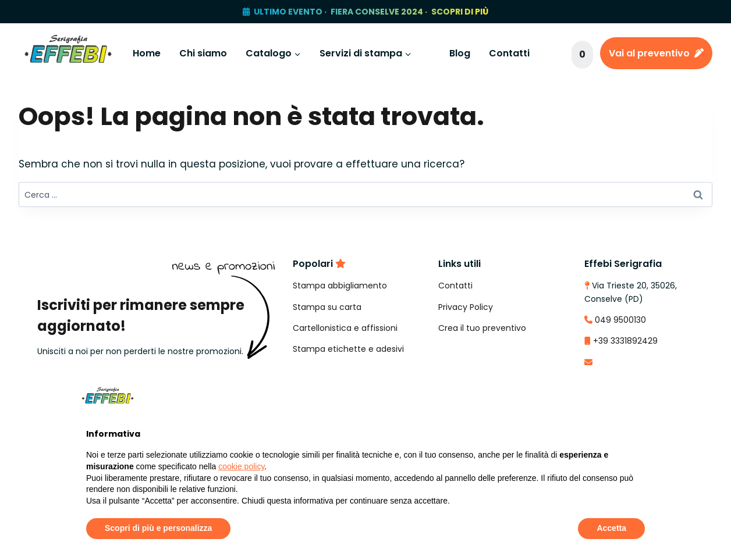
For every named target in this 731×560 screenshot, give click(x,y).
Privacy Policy (466, 307)
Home (147, 53)
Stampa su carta (327, 307)
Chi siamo (203, 53)
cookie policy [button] (241, 466)
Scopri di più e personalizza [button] (158, 528)
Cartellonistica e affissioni (345, 328)
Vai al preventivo (656, 53)
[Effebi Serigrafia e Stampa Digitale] (68, 53)
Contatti (509, 53)
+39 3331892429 (625, 341)
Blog (460, 53)
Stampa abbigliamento (340, 286)
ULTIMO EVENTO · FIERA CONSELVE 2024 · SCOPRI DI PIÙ (371, 12)
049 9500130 (620, 320)
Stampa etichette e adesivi (348, 349)
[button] (639, 395)
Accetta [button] (611, 528)
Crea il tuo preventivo (482, 328)
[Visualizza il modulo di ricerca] (555, 53)
